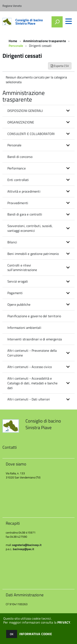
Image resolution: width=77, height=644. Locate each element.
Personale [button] (14, 145)
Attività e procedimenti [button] (24, 191)
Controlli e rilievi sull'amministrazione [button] (22, 268)
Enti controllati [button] (18, 180)
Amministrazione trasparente (45, 41)
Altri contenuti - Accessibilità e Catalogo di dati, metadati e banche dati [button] (33, 383)
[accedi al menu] (69, 21)
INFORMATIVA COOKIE (36, 634)
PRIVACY (64, 622)
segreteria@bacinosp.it (27, 545)
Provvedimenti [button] (18, 203)
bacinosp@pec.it (24, 549)
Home (13, 41)
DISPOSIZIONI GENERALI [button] (25, 111)
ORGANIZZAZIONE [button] (21, 122)
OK (12, 634)
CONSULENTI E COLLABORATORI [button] (31, 134)
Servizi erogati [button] (18, 281)
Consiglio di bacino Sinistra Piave (29, 22)
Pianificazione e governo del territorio (34, 316)
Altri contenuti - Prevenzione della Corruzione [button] (32, 353)
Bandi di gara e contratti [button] (25, 214)
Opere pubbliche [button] (19, 304)
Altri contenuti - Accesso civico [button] (30, 367)
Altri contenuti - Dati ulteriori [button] (29, 399)
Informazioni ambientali (24, 328)
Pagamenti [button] (15, 293)
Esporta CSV (60, 66)
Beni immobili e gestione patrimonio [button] (33, 254)
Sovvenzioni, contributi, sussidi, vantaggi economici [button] (30, 228)
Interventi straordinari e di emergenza (35, 339)
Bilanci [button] (12, 242)
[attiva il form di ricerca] (57, 22)
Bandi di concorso (20, 157)
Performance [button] (17, 168)
